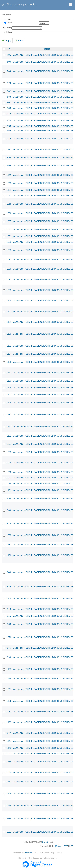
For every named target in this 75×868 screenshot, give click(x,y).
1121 (9, 322)
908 (9, 108)
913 (9, 609)
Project (46, 49)
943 (9, 572)
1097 (9, 279)
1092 (9, 242)
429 (9, 587)
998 (9, 483)
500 (9, 62)
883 (9, 97)
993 (9, 657)
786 (9, 678)
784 (9, 71)
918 (9, 114)
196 (9, 55)
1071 (9, 229)
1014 (9, 741)
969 (9, 510)
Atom (60, 846)
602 (9, 819)
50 (47, 842)
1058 (9, 204)
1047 (9, 190)
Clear (21, 40)
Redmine (28, 853)
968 (9, 624)
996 (9, 166)
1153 (9, 782)
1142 (9, 748)
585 (9, 805)
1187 (9, 426)
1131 (9, 346)
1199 (9, 722)
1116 (9, 301)
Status (9, 23)
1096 (9, 269)
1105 (9, 669)
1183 (9, 545)
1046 (9, 701)
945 (9, 616)
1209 (9, 452)
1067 (9, 221)
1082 (9, 712)
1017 (9, 689)
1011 (9, 175)
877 (9, 733)
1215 (9, 463)
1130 (9, 334)
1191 (9, 436)
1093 (9, 250)
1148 (9, 362)
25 (44, 842)
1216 (9, 472)
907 (9, 102)
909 (9, 762)
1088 (9, 535)
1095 (9, 259)
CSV (66, 846)
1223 (9, 478)
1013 (9, 183)
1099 (9, 290)
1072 (9, 754)
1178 (9, 403)
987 (9, 149)
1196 (9, 555)
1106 (9, 598)
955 (9, 126)
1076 (9, 637)
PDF (71, 846)
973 (9, 139)
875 (9, 648)
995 (9, 157)
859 (9, 498)
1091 (9, 236)
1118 (9, 794)
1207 (9, 444)
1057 (9, 196)
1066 (9, 213)
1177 (9, 395)
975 (9, 523)
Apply (8, 40)
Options (9, 32)
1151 (9, 373)
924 (9, 121)
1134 (9, 354)
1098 (9, 772)
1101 (9, 490)
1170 (9, 381)
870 (9, 83)
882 (9, 91)
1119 (9, 311)
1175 (9, 388)
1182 (9, 415)
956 (9, 131)
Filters (8, 19)
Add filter (7, 28)
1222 (9, 832)
